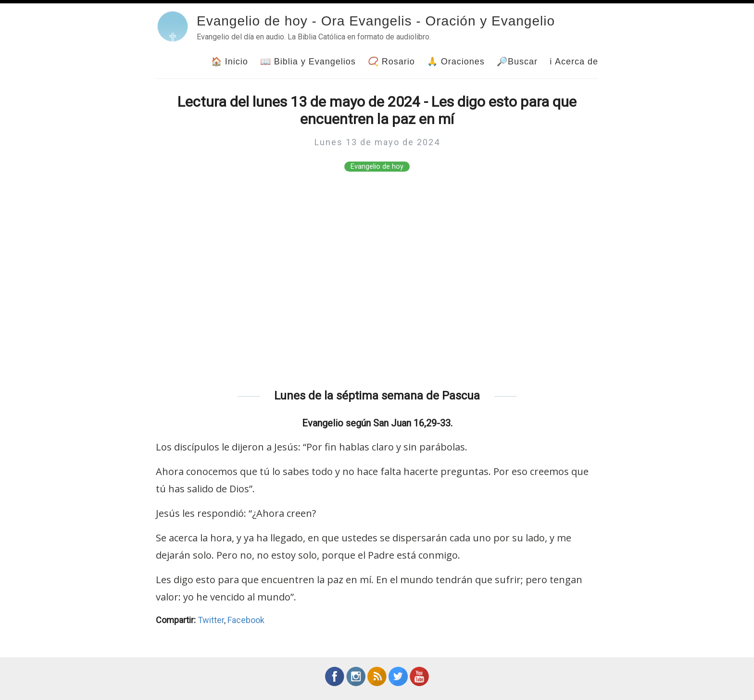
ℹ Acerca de (574, 62)
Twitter (211, 620)
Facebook (246, 620)
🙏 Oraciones (456, 62)
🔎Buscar (517, 62)
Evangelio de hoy (377, 167)
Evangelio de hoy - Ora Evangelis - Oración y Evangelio (376, 21)
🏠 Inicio (230, 62)
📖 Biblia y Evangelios (308, 62)
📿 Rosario (391, 62)
